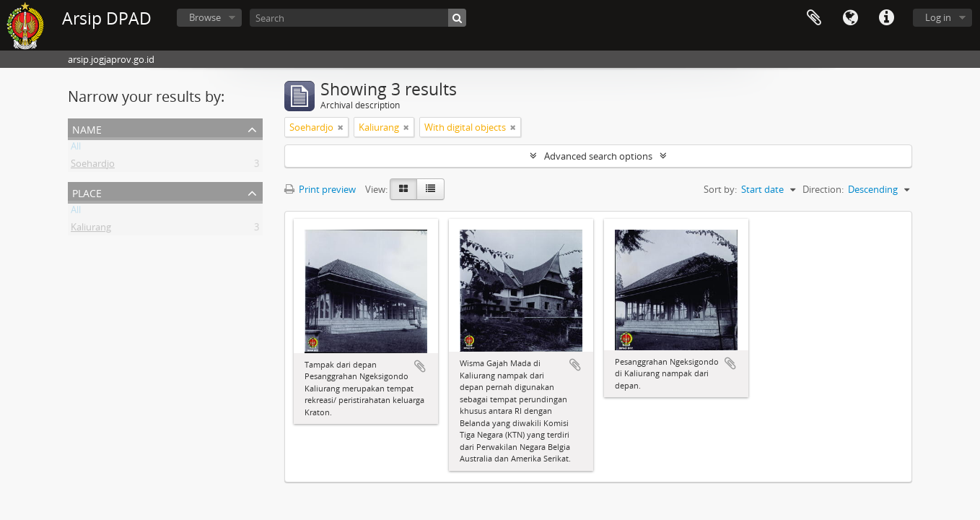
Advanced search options (598, 156)
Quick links (886, 18)
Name (87, 128)
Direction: (823, 189)
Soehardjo (93, 166)
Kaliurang (91, 230)
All (76, 149)
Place (87, 192)
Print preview (320, 189)
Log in (938, 17)
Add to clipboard (420, 366)
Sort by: (720, 189)
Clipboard (814, 18)
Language (850, 18)
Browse (205, 17)
